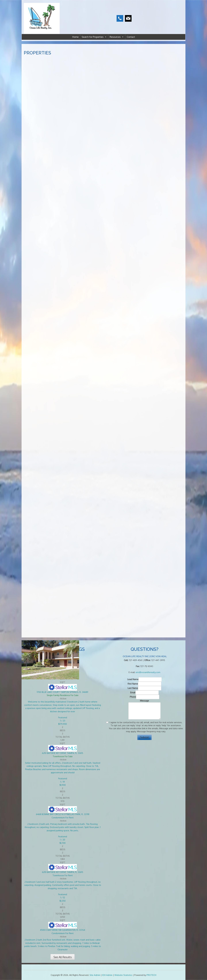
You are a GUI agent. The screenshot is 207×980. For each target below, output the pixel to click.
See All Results (63, 957)
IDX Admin (107, 975)
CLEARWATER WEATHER (165, 13)
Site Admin (95, 975)
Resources (117, 37)
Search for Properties (94, 37)
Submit (144, 737)
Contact (131, 37)
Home (75, 37)
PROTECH (151, 975)
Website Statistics (123, 975)
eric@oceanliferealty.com (148, 672)
